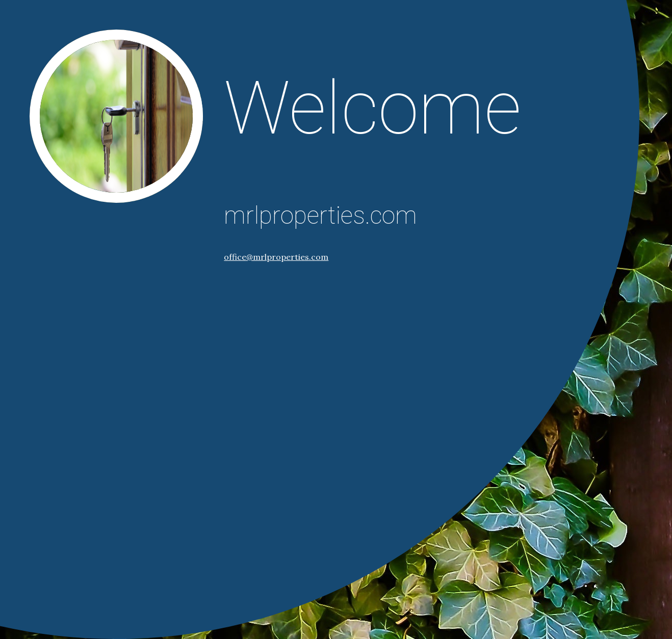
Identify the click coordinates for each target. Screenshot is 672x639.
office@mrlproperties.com (276, 257)
